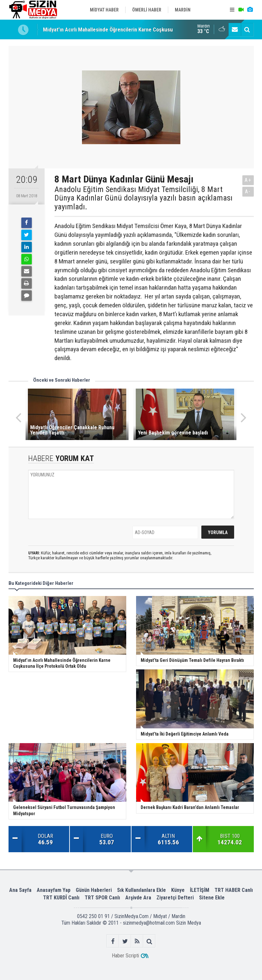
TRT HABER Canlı (234, 890)
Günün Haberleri (94, 890)
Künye (178, 890)
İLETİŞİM (200, 890)
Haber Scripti (125, 956)
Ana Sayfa (20, 890)
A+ (248, 180)
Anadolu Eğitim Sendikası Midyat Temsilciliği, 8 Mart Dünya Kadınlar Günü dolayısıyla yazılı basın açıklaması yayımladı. (143, 198)
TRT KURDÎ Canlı (61, 898)
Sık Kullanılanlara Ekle (141, 890)
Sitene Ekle (212, 898)
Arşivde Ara (138, 898)
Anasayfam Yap (54, 890)
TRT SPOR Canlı (102, 898)
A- (248, 192)
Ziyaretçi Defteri (175, 898)
